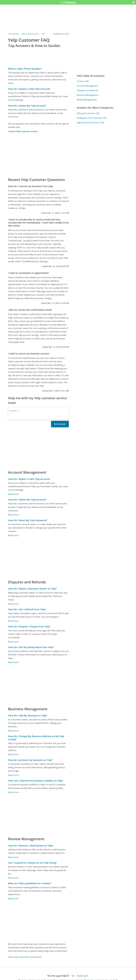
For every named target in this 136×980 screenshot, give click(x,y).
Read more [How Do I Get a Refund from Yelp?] (13, 621)
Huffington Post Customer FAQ (92, 118)
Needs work (83, 976)
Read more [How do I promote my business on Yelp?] (13, 775)
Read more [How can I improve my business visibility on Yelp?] (13, 792)
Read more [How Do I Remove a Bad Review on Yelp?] (13, 857)
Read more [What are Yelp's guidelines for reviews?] (13, 899)
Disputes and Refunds (87, 90)
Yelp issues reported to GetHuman (25, 957)
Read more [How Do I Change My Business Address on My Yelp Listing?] (13, 754)
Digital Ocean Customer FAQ (90, 123)
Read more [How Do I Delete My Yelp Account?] (13, 515)
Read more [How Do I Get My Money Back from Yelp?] (13, 662)
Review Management (87, 100)
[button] (133, 2)
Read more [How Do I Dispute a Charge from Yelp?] (13, 642)
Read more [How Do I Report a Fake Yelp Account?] (13, 494)
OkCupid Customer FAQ (88, 113)
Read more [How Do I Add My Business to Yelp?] (13, 731)
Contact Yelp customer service (23, 131)
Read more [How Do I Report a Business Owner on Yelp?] (13, 604)
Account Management (87, 86)
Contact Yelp (83, 81)
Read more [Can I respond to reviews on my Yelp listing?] (13, 878)
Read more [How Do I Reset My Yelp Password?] (13, 535)
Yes (73, 976)
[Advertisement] (38, 155)
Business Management (88, 95)
